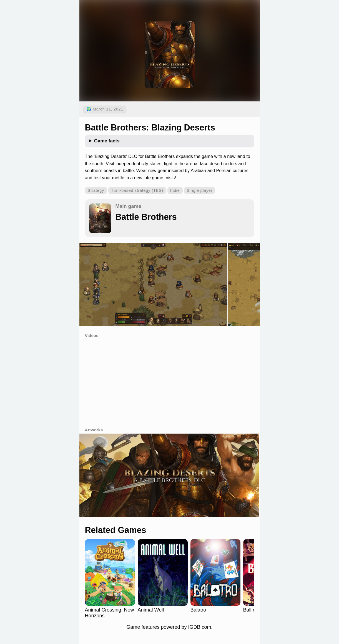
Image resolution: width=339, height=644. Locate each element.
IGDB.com (200, 627)
